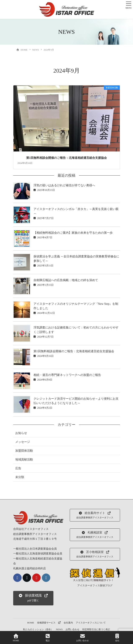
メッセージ (23, 442)
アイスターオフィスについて (91, 623)
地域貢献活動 (24, 460)
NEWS (59, 629)
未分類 (20, 477)
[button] (33, 598)
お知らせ (21, 433)
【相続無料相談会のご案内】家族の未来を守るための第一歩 (73, 233)
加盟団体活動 (24, 451)
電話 (48, 638)
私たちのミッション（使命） (38, 629)
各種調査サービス (49, 623)
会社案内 (68, 623)
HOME (31, 623)
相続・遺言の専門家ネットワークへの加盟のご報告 (67, 375)
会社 (117, 638)
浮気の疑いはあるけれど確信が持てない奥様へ (64, 185)
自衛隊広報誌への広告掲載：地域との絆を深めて (66, 280)
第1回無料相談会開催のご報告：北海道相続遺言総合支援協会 (66, 158)
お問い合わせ (72, 629)
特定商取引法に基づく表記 (96, 629)
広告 (18, 468)
